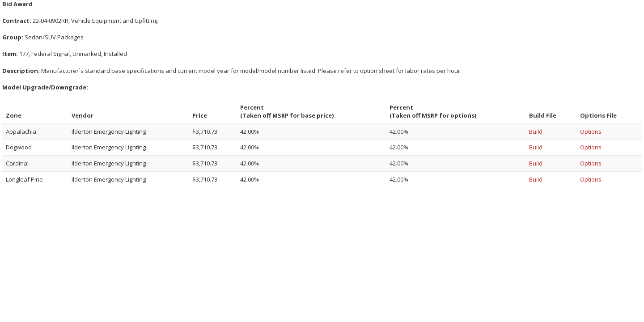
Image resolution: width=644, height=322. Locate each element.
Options (591, 131)
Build (536, 131)
